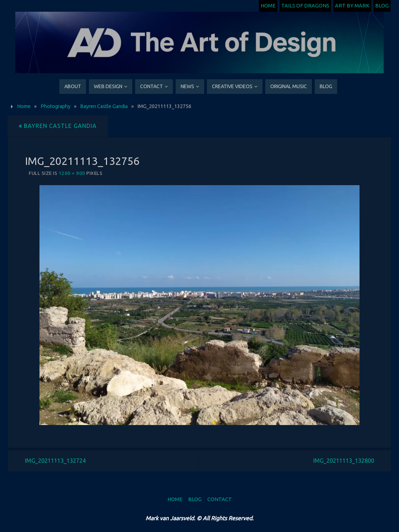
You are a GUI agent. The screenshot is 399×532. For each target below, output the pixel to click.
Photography (55, 106)
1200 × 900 (72, 173)
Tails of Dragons (305, 6)
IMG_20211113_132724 (55, 461)
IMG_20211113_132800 (344, 461)
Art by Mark (352, 6)
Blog (382, 6)
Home (268, 6)
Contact (220, 499)
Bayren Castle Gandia (104, 106)
